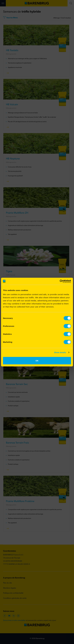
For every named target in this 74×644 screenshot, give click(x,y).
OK (37, 361)
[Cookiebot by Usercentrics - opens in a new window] (60, 281)
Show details (60, 352)
